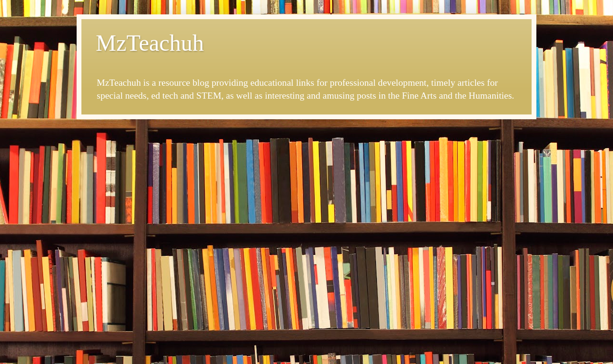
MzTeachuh (150, 43)
